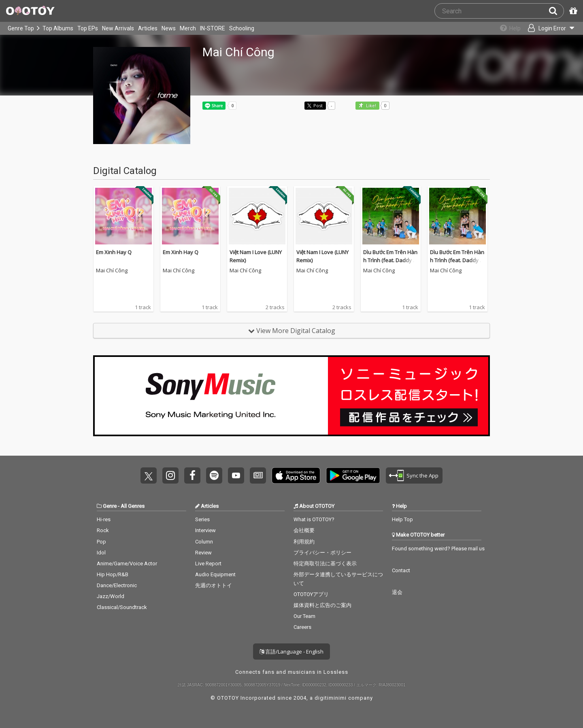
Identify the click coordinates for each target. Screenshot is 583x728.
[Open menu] (549, 28)
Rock (103, 530)
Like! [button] (370, 106)
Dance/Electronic (117, 585)
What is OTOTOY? (314, 519)
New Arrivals (118, 28)
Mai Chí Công (112, 271)
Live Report (208, 564)
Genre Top (21, 28)
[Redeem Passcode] (572, 11)
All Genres (133, 506)
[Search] (556, 11)
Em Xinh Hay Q (114, 252)
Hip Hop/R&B (113, 574)
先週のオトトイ (214, 585)
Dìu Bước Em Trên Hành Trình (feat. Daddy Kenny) (390, 260)
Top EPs (88, 28)
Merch (188, 28)
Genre (110, 506)
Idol (101, 553)
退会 (397, 592)
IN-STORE (213, 28)
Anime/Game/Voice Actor (127, 564)
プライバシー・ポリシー (322, 553)
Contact (401, 570)
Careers (302, 627)
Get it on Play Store (353, 475)
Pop (101, 542)
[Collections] (507, 28)
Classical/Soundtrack (122, 607)
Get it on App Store (296, 475)
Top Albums (58, 28)
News (169, 28)
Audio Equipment (215, 574)
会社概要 (304, 530)
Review (203, 553)
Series (202, 519)
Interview (205, 530)
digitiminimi (331, 698)
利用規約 (304, 542)
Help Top (402, 519)
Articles (148, 28)
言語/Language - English (291, 652)
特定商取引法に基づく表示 (325, 564)
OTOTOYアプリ (311, 594)
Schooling (242, 28)
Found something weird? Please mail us (438, 549)
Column (204, 542)
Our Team (304, 616)
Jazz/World (111, 596)
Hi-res (104, 519)
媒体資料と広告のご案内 (322, 605)
